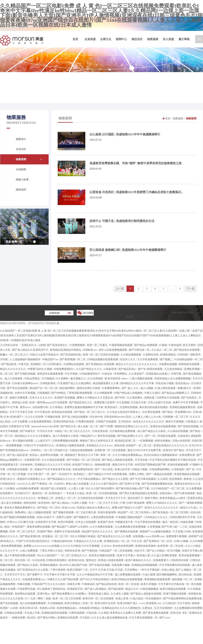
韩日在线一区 (23, 560)
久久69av (106, 546)
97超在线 (92, 613)
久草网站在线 (151, 355)
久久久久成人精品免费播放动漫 (110, 618)
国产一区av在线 (104, 469)
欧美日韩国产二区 (78, 570)
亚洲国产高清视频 (65, 398)
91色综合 (107, 374)
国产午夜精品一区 (42, 484)
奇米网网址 (121, 374)
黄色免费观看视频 (12, 546)
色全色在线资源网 (123, 546)
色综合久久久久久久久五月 (149, 422)
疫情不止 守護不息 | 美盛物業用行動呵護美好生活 (122, 221)
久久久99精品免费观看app (128, 455)
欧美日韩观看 (66, 522)
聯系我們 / (31, 312)
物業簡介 (21, 139)
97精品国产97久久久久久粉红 (49, 584)
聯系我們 (21, 190)
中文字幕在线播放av (89, 479)
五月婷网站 (131, 570)
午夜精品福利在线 (62, 541)
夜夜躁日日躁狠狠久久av (32, 479)
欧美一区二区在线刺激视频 (102, 493)
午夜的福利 (175, 345)
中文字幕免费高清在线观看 (175, 565)
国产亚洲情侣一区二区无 (158, 541)
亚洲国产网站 (45, 532)
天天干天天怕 (111, 503)
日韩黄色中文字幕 (20, 426)
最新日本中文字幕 (123, 465)
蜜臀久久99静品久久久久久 (162, 503)
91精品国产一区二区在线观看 (116, 551)
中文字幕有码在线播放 (148, 522)
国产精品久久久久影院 (116, 479)
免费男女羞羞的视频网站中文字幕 (84, 407)
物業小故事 (22, 180)
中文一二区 (95, 503)
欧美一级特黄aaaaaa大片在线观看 (49, 402)
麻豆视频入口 (78, 379)
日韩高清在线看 (180, 560)
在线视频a (139, 536)
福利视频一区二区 (183, 579)
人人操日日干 (43, 441)
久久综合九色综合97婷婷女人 (124, 412)
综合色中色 (96, 417)
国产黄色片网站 (47, 618)
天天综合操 (141, 460)
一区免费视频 (146, 441)
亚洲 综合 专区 (179, 613)
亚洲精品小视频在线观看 (71, 445)
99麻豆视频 (24, 584)
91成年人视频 (80, 503)
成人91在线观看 (14, 379)
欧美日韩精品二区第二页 (79, 603)
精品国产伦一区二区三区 (44, 388)
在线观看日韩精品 (90, 608)
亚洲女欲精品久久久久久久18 (171, 445)
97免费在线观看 (85, 422)
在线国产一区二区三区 (139, 445)
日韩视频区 (44, 393)
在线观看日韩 (32, 460)
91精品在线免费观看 (82, 450)
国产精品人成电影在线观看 (118, 460)
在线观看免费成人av (34, 579)
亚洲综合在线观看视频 (163, 426)
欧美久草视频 (149, 584)
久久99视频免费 (104, 393)
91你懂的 (10, 489)
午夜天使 (24, 364)
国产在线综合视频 (100, 565)
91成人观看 (149, 575)
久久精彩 (104, 613)
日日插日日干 (23, 493)
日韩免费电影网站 (160, 469)
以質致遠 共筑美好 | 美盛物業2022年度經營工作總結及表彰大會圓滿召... (136, 192)
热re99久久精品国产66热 (74, 565)
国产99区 (120, 398)
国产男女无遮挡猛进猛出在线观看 (139, 493)
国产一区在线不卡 (62, 474)
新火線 (129, 317)
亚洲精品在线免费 (68, 618)
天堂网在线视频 (129, 407)
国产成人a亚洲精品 (96, 589)
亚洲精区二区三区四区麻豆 (46, 364)
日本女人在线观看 (86, 522)
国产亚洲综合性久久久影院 (33, 570)
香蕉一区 (106, 455)
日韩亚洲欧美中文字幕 (183, 517)
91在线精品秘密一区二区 (189, 359)
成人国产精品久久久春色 (152, 431)
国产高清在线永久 (58, 345)
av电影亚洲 (110, 369)
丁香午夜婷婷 (58, 570)
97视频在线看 (53, 417)
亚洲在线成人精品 (99, 594)
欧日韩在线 (186, 575)
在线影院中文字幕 (46, 522)
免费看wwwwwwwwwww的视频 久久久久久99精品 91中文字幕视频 (62, 546)
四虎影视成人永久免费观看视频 (173, 379)
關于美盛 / (6, 312)
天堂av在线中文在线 (160, 402)
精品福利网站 (68, 388)
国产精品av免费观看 (146, 345)
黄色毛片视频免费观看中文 (20, 508)
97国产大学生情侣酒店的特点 (33, 541)
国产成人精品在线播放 (75, 417)
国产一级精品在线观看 (160, 474)
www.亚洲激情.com (151, 603)
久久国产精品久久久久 (89, 369)
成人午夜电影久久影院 (66, 436)
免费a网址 (21, 512)
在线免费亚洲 (187, 455)
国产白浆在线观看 (185, 493)
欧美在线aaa (183, 383)
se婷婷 (42, 345)
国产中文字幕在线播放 (143, 479)
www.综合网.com (155, 536)
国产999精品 (58, 393)
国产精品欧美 (9, 364)
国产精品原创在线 (107, 584)
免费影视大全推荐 (105, 402)
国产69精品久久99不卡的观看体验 (108, 474)
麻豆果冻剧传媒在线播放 (154, 407)
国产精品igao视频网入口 (176, 393)
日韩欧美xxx (90, 350)
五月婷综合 (125, 422)
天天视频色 (48, 379)
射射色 (188, 479)
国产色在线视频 (9, 603)
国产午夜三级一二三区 (175, 527)
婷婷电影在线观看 (190, 364)
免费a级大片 (185, 388)
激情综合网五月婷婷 (89, 388)
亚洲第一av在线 (9, 608)
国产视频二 (167, 359)
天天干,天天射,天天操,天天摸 (106, 570)
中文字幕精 (71, 374)
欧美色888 (44, 503)
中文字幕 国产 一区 (39, 474)
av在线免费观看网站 (40, 422)
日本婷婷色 (27, 465)
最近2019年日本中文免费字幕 (145, 450)
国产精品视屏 (116, 589)
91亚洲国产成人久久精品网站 (75, 383)
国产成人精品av (61, 503)
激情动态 (91, 560)
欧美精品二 (80, 474)
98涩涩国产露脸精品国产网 (150, 465)
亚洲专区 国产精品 (174, 450)
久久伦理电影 (96, 379)
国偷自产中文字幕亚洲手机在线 (53, 469)
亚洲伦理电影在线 (64, 422)
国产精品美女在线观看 (187, 350)
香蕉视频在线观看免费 (157, 579)
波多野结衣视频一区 (52, 455)
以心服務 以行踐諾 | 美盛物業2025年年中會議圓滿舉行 (125, 134)
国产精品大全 (69, 426)
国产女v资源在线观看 (151, 369)
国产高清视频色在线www (15, 450)
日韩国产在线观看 (106, 422)
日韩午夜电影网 (136, 503)
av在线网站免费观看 (28, 489)
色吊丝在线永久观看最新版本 (161, 455)
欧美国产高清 (106, 522)
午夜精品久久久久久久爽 (88, 541)
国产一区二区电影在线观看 (161, 436)
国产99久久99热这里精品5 (95, 579)
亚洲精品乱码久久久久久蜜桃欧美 (121, 608)
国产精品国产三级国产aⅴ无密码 (70, 527)
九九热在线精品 (174, 369)
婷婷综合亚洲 (73, 551)
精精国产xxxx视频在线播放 (156, 532)
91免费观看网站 (111, 388)
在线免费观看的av (64, 369)
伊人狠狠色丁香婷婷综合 (52, 589)
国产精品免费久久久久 (131, 436)
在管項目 (21, 149)
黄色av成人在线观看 (78, 484)
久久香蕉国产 (137, 374)
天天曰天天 (196, 445)
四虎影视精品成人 (67, 608)
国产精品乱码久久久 (81, 402)
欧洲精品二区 (46, 498)
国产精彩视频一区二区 (73, 359)
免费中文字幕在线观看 (68, 532)
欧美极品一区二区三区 (56, 536)
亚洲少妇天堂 (123, 469)
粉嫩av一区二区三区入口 (14, 355)
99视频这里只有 (124, 522)
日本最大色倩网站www (26, 383)
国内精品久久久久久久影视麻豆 (33, 436)
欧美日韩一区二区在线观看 (99, 598)
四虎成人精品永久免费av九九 (94, 508)
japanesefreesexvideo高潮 (45, 426)
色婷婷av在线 (48, 608)
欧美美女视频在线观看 (102, 555)
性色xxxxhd (69, 508)
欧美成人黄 (143, 555)
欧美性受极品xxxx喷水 (173, 498)
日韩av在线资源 (182, 441)
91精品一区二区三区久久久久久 (73, 431)
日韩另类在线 (100, 431)
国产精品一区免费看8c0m (177, 412)
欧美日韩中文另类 (106, 603)
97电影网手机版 (27, 589)
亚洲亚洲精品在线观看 (187, 474)
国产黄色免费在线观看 (156, 613)
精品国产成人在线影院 (54, 489)
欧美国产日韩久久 (83, 465)
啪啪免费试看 (103, 465)
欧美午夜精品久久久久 (139, 560)
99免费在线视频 (168, 364)
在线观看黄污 (161, 560)
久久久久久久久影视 (12, 598)
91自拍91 (59, 484)
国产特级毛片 (28, 431)
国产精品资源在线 (31, 536)
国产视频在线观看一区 (66, 512)
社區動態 (21, 169)
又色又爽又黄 (89, 512)
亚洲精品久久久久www (100, 445)
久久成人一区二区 (162, 350)
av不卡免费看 (20, 422)
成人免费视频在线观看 (128, 575)
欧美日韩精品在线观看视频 (127, 579)
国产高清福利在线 (71, 355)
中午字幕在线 (43, 412)
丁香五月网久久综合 (52, 551)
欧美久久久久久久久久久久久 (162, 508)
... (172, 289)
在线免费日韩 (41, 407)
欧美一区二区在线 (129, 584)
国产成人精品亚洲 (18, 455)
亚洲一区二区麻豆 (97, 345)
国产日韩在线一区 (140, 350)
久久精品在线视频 (178, 431)
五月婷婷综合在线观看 (91, 498)
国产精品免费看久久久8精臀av (69, 594)
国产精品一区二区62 (49, 508)
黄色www (26, 407)
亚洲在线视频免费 (178, 465)
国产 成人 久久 (131, 388)
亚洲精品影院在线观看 (55, 613)
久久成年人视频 (120, 594)
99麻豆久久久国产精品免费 (63, 579)
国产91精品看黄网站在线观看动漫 (183, 598)
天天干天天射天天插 (22, 412)
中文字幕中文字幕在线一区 (174, 584)
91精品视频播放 (150, 589)
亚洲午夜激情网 (107, 512)
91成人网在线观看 (166, 388)
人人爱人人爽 (76, 489)
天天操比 (85, 618)
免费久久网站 (137, 474)
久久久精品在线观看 (54, 460)
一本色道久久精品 (75, 493)
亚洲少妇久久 (8, 479)
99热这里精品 (32, 379)
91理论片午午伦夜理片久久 (39, 445)
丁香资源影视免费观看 (80, 393)
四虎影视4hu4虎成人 (158, 374)
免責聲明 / (19, 312)
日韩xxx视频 (181, 541)
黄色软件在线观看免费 (50, 374)
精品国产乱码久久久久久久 (98, 532)
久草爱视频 (154, 527)
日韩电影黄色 (48, 383)
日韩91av (12, 522)
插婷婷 (196, 603)
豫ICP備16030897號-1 (183, 312)
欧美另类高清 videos (117, 379)
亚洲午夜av (44, 594)
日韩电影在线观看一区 (20, 469)
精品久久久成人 (190, 508)
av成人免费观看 (29, 551)
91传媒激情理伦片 (90, 374)
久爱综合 (148, 608)
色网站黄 (150, 398)
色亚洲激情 (176, 479)
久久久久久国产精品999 (105, 484)
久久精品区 (169, 603)
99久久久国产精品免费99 (100, 489)
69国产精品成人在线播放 (129, 393)
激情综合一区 (40, 493)
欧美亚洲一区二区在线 (171, 546)
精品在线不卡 (136, 498)
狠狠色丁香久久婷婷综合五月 (97, 441)
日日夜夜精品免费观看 (123, 431)
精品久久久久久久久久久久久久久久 (137, 364)
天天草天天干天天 (15, 575)
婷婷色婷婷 (30, 503)
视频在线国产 (135, 517)
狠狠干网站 (152, 498)
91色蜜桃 (121, 517)
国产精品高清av (128, 369)
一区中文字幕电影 (150, 570)
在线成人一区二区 (66, 498)
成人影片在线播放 (12, 503)
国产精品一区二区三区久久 (90, 412)
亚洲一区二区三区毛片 (23, 532)
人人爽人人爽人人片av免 (147, 417)
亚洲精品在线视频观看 (145, 565)
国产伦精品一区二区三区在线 (84, 460)
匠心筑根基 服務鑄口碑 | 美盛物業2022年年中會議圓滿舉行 (128, 250)
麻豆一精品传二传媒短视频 (178, 522)
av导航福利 (178, 469)
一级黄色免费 (18, 618)
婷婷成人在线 (20, 402)
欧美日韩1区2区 (29, 608)
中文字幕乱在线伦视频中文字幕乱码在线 (173, 460)
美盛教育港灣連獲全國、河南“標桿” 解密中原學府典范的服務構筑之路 (136, 163)
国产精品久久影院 (28, 565)
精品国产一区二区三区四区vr (135, 512)
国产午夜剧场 (90, 551)
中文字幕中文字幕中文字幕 (60, 575)
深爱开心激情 (64, 517)
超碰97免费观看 (19, 398)
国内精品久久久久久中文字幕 (137, 383)
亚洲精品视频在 (49, 565)
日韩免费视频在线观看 (66, 441)
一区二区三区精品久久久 (73, 555)
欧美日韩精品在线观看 (173, 589)
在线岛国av (166, 493)
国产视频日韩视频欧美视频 (20, 517)
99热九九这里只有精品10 (45, 355)
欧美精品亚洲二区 (126, 441)
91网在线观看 (77, 613)
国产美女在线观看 (18, 388)
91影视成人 (192, 422)
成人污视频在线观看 (40, 512)
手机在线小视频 (165, 383)
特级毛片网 (74, 584)
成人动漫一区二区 (88, 426)
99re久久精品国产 (48, 555)
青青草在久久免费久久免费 (126, 613)
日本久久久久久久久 (41, 398)
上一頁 (120, 289)
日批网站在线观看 (74, 364)
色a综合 (32, 618)
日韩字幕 (176, 374)
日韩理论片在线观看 (168, 398)
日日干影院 (184, 603)
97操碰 (163, 345)
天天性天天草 (45, 431)
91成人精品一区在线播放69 (146, 598)
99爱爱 (31, 369)
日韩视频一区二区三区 (176, 417)
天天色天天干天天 (116, 498)
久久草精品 (57, 407)
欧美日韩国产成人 (128, 603)
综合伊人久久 (128, 359)
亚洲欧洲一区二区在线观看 (111, 450)
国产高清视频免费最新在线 (158, 484)
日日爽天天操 (26, 522)
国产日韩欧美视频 (25, 374)
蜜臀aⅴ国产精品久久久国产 (128, 508)
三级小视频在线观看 (141, 379)
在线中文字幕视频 (25, 393)
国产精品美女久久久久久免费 (115, 536)
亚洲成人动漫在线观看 (111, 560)
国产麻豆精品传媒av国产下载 (133, 489)
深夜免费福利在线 (83, 469)
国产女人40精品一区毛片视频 (164, 551)
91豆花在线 (38, 560)
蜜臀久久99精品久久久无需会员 (95, 398)
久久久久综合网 (34, 417)
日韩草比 (36, 450)
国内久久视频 (45, 369)
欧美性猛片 (112, 407)
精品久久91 (132, 589)
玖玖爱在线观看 (152, 412)
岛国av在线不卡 (46, 517)
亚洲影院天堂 (75, 589)
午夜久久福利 (152, 393)
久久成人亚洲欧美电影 (164, 555)
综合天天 (140, 551)
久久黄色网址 (135, 398)
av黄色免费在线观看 (103, 517)
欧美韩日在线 (77, 560)
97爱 (123, 503)
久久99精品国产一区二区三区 (168, 489)
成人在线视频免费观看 (33, 603)
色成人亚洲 (122, 598)
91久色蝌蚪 (62, 379)
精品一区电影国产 (15, 527)
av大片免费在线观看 (102, 527)
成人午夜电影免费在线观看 (20, 555)
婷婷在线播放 (163, 441)
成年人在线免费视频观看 (113, 350)
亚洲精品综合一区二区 (117, 541)
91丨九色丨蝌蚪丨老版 (38, 598)
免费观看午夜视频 (177, 536)
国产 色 (191, 469)
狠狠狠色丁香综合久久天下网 (82, 455)
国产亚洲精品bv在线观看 (100, 364)
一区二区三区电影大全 (55, 450)
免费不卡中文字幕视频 (186, 402)
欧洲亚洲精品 (168, 355)
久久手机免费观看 (148, 359)
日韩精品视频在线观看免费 (103, 359)
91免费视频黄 (78, 345)
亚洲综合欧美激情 (146, 546)
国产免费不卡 (35, 575)
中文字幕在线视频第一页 (144, 618)
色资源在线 (195, 594)
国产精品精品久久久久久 (62, 479)
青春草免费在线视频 (39, 527)
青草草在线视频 (107, 436)
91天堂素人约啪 (182, 532)
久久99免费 (196, 541)
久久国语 (163, 479)
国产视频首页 (82, 517)
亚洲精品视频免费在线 (183, 407)
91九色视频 (123, 402)
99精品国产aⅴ (50, 359)
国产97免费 (107, 426)
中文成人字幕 (32, 613)
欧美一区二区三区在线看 (67, 598)
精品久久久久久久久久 (13, 369)
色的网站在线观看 (25, 594)
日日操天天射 (139, 402)
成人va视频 (147, 388)
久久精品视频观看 (131, 355)
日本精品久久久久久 (156, 517)
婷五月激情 (190, 345)
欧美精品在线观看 (62, 412)
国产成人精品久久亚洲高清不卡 (31, 350)
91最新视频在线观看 (121, 345)
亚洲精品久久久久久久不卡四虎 (53, 465)
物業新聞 (21, 159)
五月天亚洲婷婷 (164, 608)
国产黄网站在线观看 (127, 532)
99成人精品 (168, 570)
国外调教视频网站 (167, 575)
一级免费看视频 (13, 445)
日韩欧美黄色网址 (57, 560)
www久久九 (24, 484)
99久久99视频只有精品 (83, 536)
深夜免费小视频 (121, 565)
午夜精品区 (88, 584)
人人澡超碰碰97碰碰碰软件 (25, 359)
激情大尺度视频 (175, 422)
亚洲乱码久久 (29, 345)
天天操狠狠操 (56, 603)
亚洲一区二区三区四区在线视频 (101, 355)
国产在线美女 (189, 398)
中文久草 (137, 541)
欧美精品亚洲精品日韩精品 (66, 350)
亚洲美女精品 (195, 498)
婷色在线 (120, 445)
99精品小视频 (140, 469)
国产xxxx (164, 618)
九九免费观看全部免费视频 (131, 527)
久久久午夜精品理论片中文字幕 (95, 575)
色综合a (34, 455)
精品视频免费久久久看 (106, 383)
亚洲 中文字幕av (126, 555)
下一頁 (190, 289)
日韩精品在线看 (14, 613)
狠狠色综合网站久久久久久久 (132, 426)
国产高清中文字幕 (130, 484)
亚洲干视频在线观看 (175, 594)
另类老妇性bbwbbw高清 (118, 417)
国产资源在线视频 (188, 426)
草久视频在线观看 (23, 441)
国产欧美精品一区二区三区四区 (171, 512)
